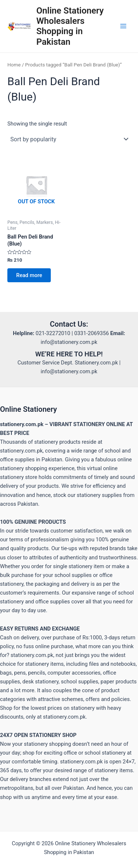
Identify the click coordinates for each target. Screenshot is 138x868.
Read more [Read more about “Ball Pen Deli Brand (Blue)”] (29, 275)
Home (14, 65)
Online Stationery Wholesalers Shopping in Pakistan (70, 26)
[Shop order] (69, 139)
